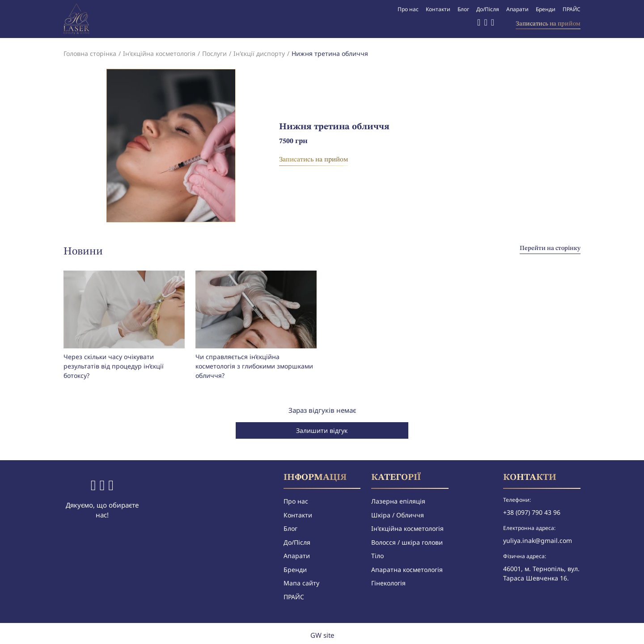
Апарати (517, 9)
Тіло (377, 556)
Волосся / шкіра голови (407, 542)
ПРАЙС (572, 9)
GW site (322, 635)
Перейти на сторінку (550, 248)
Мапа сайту (301, 583)
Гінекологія (388, 583)
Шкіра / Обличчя (398, 515)
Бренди (546, 9)
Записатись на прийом (548, 24)
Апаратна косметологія (407, 570)
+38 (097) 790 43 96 (532, 512)
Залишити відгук (322, 430)
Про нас (408, 9)
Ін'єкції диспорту (259, 53)
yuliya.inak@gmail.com (538, 540)
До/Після (488, 9)
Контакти (438, 9)
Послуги (214, 53)
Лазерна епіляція (398, 501)
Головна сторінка (90, 53)
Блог (463, 9)
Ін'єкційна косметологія (159, 53)
